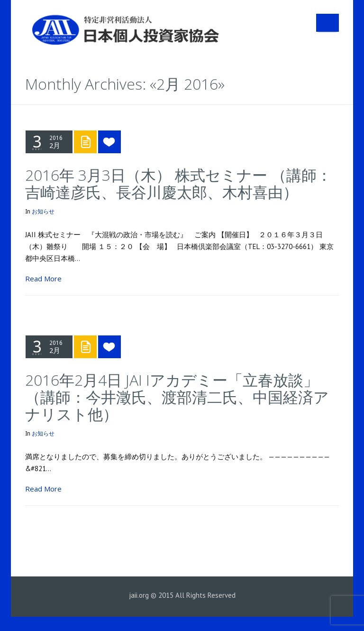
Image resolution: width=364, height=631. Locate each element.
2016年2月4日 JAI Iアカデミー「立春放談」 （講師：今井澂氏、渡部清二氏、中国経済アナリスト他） (179, 397)
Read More (43, 278)
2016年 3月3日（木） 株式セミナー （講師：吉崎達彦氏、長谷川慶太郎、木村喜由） (178, 183)
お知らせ (43, 212)
